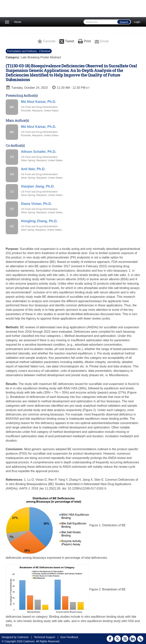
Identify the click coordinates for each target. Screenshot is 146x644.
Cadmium (23, 637)
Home (18, 22)
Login (137, 22)
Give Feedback (69, 637)
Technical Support (44, 637)
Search (124, 22)
